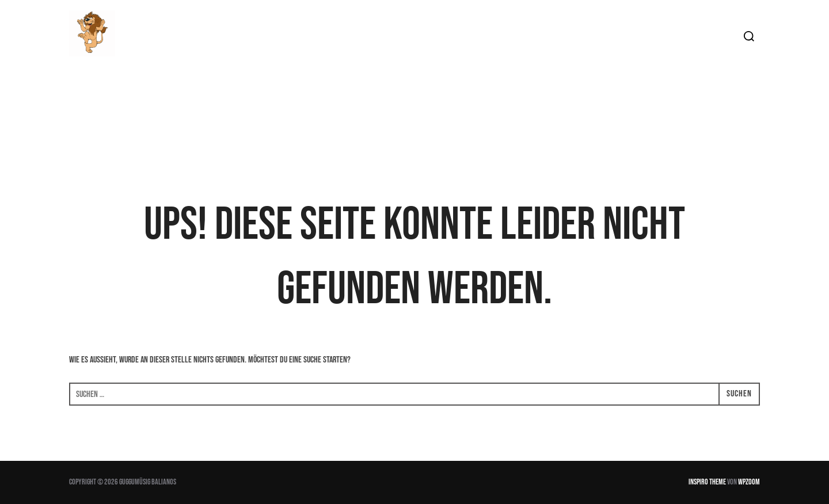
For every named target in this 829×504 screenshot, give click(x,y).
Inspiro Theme (707, 482)
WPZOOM (749, 482)
